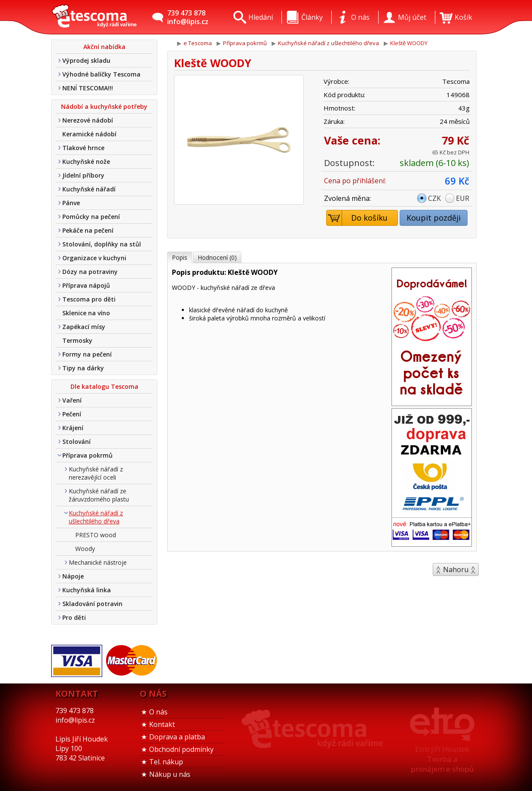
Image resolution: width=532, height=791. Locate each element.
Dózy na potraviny (90, 272)
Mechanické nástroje (98, 562)
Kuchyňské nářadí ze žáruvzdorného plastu (99, 495)
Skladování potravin (92, 604)
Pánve (71, 203)
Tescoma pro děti (89, 299)
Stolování (76, 442)
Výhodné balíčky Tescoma (101, 74)
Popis (180, 257)
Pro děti (74, 617)
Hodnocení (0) (217, 257)
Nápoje (73, 576)
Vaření (72, 400)
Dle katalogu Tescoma (104, 386)
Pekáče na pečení (88, 230)
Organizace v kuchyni (94, 258)
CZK (434, 198)
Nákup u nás (170, 774)
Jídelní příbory (83, 175)
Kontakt (162, 724)
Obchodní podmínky (181, 749)
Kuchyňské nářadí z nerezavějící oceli (96, 473)
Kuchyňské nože (86, 162)
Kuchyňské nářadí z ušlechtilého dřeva (96, 517)
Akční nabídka (104, 47)
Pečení (72, 414)
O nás (158, 712)
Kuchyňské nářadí (89, 189)
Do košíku (357, 218)
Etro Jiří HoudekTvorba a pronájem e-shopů (442, 759)
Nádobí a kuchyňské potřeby (104, 106)
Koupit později (434, 218)
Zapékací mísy (84, 327)
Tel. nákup (166, 762)
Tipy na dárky (83, 368)
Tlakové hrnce (83, 148)
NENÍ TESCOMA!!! (88, 88)
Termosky (77, 340)
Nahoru (456, 569)
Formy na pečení (87, 354)
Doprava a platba (177, 737)
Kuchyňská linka (87, 590)
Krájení (73, 428)
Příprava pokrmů (87, 455)
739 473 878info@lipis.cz (188, 17)
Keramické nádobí (89, 134)
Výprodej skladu (86, 60)
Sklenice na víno (86, 313)
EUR (463, 198)
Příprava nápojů (86, 285)
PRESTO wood (96, 535)
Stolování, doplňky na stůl (102, 244)
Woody (85, 549)
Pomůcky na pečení (91, 217)
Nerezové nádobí (88, 120)
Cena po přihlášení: (355, 181)
